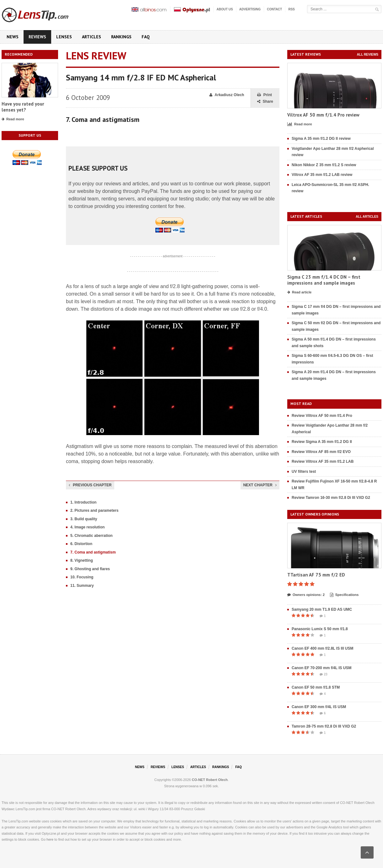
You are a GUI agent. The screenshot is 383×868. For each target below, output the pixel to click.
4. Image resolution (87, 527)
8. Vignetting (82, 560)
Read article (299, 292)
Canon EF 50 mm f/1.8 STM (316, 687)
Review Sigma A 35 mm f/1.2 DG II (322, 442)
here (50, 839)
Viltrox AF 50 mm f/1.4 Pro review (323, 115)
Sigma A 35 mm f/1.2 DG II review (321, 139)
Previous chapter (90, 485)
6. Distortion (81, 544)
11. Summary (82, 586)
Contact (274, 9)
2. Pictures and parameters (94, 510)
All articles (367, 217)
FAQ (146, 37)
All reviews (368, 55)
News (13, 37)
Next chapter (260, 485)
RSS (291, 9)
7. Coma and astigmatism (93, 552)
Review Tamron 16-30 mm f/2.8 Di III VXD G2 (331, 498)
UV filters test (304, 472)
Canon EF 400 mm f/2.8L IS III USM (323, 648)
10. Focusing (82, 577)
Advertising (250, 9)
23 (324, 674)
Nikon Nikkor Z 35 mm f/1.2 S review (324, 165)
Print (264, 95)
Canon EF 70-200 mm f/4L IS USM (322, 668)
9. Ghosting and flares (90, 569)
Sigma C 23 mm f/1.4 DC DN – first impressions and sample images (324, 280)
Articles (92, 37)
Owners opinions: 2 (306, 595)
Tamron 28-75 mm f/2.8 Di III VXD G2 (324, 726)
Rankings (121, 37)
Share (265, 102)
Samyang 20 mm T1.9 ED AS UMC (322, 609)
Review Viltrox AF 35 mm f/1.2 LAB (323, 461)
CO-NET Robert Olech (210, 780)
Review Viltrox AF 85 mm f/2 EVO (321, 452)
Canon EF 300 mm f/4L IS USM (319, 707)
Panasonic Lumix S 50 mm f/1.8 (320, 629)
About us (225, 9)
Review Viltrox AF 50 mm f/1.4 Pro (322, 416)
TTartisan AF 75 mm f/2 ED (316, 575)
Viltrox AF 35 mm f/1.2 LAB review (322, 175)
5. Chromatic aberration (92, 536)
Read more (13, 119)
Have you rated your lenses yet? (23, 107)
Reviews (37, 37)
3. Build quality (84, 519)
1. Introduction (83, 502)
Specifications (344, 595)
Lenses (64, 37)
